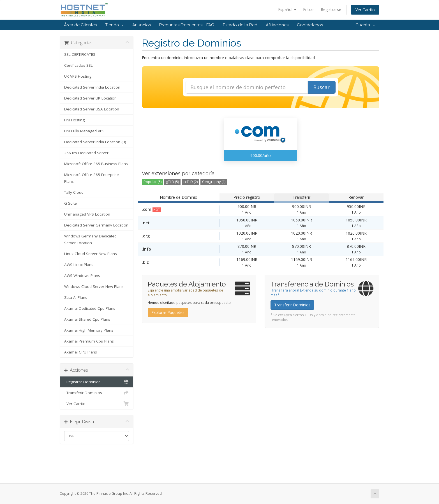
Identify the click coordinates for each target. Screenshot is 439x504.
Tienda (115, 25)
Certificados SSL (78, 65)
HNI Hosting (74, 120)
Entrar (309, 9)
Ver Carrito (365, 10)
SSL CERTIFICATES (80, 54)
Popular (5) (153, 182)
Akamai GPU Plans (81, 352)
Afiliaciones (277, 25)
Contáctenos (310, 25)
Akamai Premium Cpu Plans (89, 341)
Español (287, 9)
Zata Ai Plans (76, 297)
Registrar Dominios (97, 382)
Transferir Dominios (97, 393)
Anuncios (142, 25)
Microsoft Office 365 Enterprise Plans (92, 178)
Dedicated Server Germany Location (96, 225)
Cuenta (365, 25)
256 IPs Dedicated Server (86, 153)
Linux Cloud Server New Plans (91, 254)
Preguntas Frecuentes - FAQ (187, 25)
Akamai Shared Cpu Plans (87, 319)
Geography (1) (214, 182)
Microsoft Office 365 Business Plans (96, 164)
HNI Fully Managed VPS (84, 131)
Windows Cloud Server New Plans (94, 286)
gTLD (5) (172, 182)
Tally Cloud (74, 192)
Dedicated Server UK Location (90, 98)
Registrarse (331, 9)
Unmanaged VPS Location (87, 214)
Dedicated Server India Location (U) (95, 142)
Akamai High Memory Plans (89, 330)
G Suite (71, 203)
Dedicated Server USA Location (92, 109)
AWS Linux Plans (79, 265)
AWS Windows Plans (82, 276)
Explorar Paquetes (168, 312)
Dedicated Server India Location (92, 87)
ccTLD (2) (190, 182)
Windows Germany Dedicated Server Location (90, 239)
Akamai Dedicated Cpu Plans (90, 308)
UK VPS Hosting (78, 76)
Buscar (321, 87)
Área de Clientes (80, 25)
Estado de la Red (240, 25)
